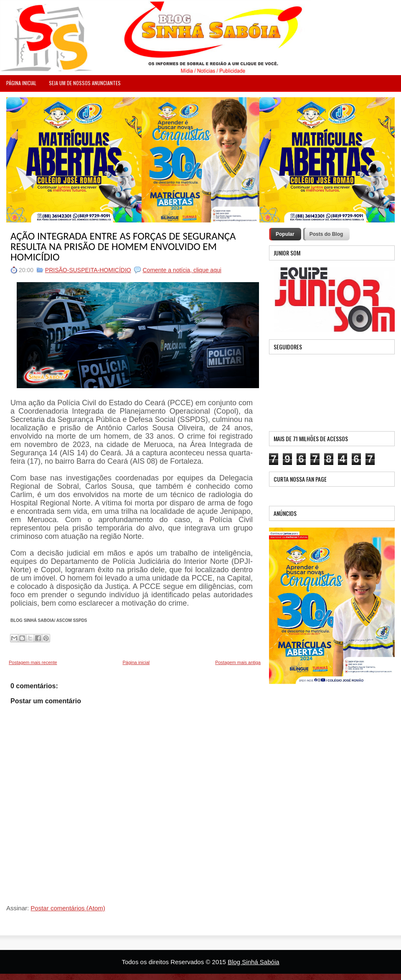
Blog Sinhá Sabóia (253, 962)
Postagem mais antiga (238, 662)
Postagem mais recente (33, 662)
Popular (285, 234)
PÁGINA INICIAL (21, 83)
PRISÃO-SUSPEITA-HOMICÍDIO (88, 270)
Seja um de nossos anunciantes (85, 83)
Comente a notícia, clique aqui (182, 270)
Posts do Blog (326, 234)
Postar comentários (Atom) (68, 908)
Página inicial (136, 662)
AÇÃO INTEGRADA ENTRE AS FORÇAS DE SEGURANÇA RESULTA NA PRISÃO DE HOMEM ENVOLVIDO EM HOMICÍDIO (123, 246)
